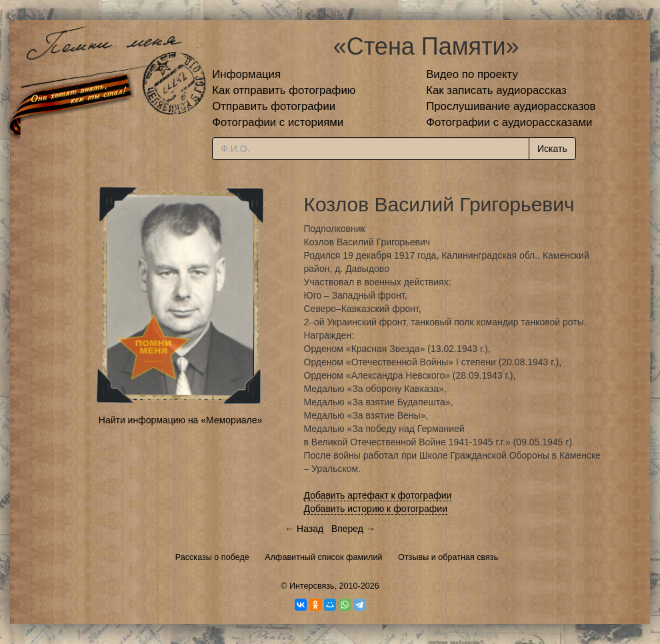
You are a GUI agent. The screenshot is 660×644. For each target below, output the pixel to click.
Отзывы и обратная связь (448, 557)
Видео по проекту (472, 74)
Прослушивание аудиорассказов (511, 106)
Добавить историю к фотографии (376, 509)
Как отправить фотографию (284, 90)
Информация (246, 74)
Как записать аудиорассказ (496, 90)
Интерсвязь (312, 586)
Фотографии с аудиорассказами (509, 122)
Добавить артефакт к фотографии (378, 495)
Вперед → (353, 529)
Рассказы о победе (212, 557)
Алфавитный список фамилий (323, 557)
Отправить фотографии (274, 106)
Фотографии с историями (278, 122)
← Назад (304, 529)
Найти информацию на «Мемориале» (180, 420)
